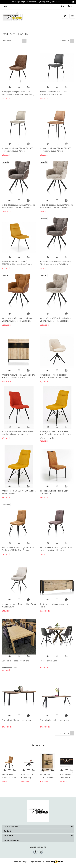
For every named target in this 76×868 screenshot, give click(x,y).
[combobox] (14, 41)
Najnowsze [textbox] (7, 41)
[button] (70, 7)
